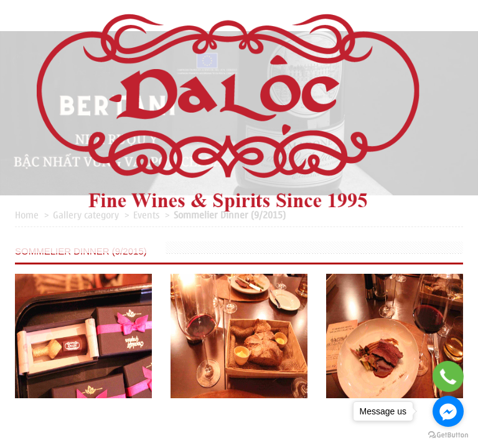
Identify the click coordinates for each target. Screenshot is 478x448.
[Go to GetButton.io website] (448, 435)
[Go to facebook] (448, 411)
